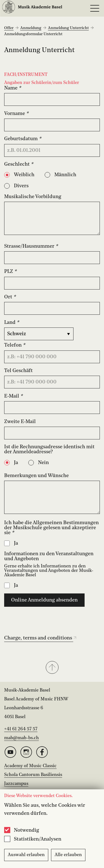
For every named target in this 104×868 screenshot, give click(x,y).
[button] (52, 668)
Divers (21, 186)
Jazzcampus (16, 784)
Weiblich (24, 175)
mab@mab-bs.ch (21, 738)
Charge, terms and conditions (40, 638)
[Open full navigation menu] (95, 8)
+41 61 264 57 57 (21, 729)
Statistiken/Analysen (38, 839)
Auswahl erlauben (26, 855)
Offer (9, 28)
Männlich (65, 175)
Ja (16, 463)
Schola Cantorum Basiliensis (33, 775)
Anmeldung (31, 28)
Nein (43, 463)
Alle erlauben (68, 855)
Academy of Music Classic (30, 766)
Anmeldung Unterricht (68, 28)
